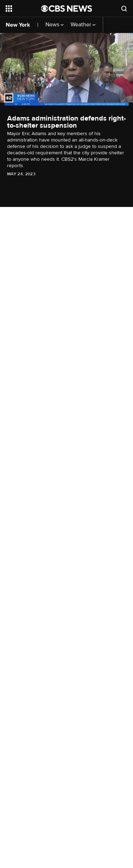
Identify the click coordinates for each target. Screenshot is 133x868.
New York (18, 25)
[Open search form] (124, 9)
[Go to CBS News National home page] (67, 9)
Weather (83, 25)
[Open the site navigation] (23, 9)
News (54, 25)
